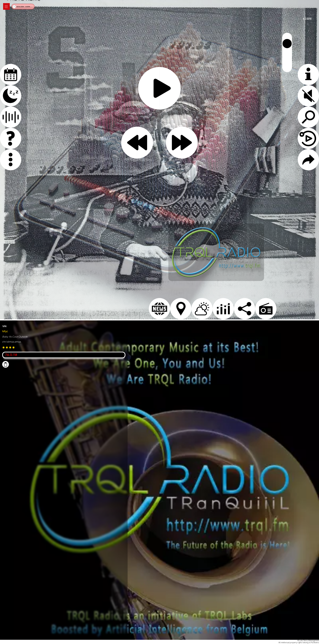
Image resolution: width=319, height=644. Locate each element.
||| (6, 7)
